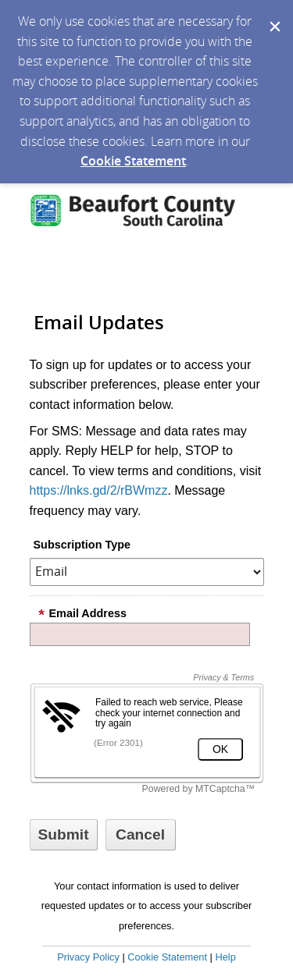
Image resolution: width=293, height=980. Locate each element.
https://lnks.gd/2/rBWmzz (99, 490)
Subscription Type (82, 545)
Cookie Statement (133, 161)
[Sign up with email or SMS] (64, 835)
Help (225, 957)
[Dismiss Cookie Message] (273, 15)
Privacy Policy (88, 957)
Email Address (82, 613)
